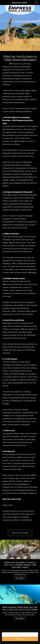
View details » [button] (20, 578)
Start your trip (20, 639)
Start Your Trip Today (20, 533)
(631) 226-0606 (20, 2)
